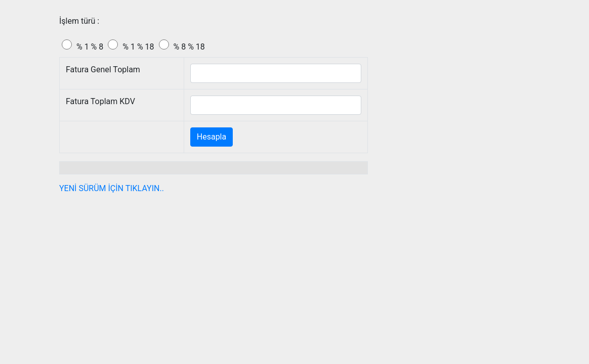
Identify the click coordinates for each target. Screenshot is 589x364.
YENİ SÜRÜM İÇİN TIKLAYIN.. (112, 188)
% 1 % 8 (90, 47)
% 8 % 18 (189, 47)
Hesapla (212, 137)
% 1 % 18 (138, 47)
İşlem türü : (79, 21)
